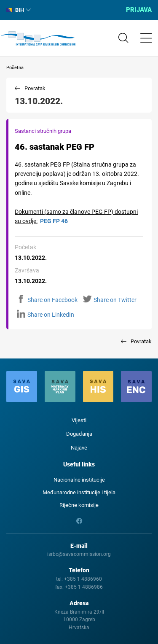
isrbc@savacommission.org (79, 554)
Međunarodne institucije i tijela (79, 492)
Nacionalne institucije (79, 480)
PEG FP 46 (54, 221)
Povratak (35, 88)
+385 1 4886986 (84, 587)
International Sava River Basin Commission (38, 38)
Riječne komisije (79, 505)
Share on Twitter (110, 300)
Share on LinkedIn (46, 315)
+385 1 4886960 (83, 579)
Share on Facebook (47, 300)
